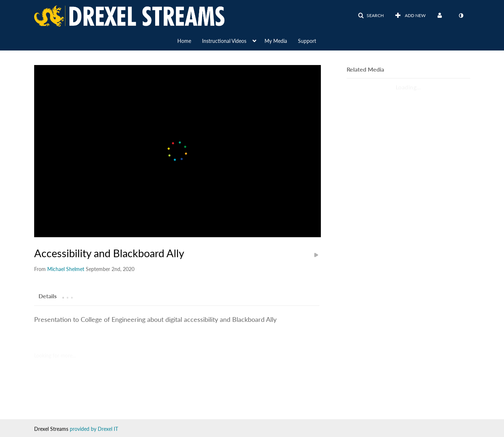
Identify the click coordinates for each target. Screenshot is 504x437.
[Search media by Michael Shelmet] (66, 269)
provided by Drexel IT (94, 429)
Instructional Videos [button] (224, 41)
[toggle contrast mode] (461, 16)
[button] (371, 16)
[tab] (48, 296)
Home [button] (184, 41)
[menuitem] (190, 40)
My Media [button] (276, 41)
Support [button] (307, 41)
